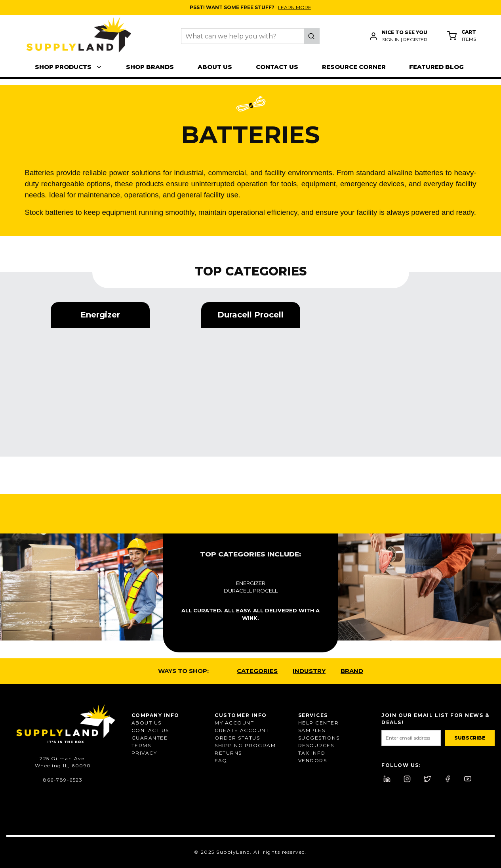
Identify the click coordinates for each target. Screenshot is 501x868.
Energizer (251, 583)
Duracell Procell (251, 591)
